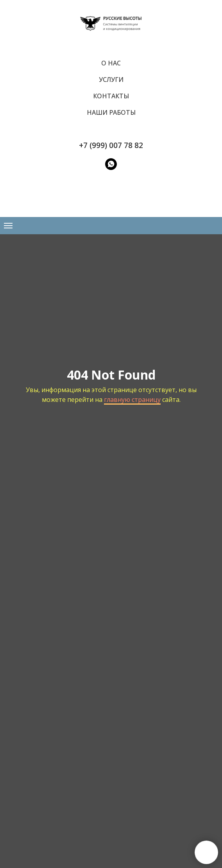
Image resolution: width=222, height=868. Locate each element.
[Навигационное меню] (8, 226)
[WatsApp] (111, 164)
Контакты (111, 96)
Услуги (111, 80)
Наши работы (111, 112)
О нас (111, 63)
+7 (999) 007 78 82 (111, 145)
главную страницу (132, 400)
